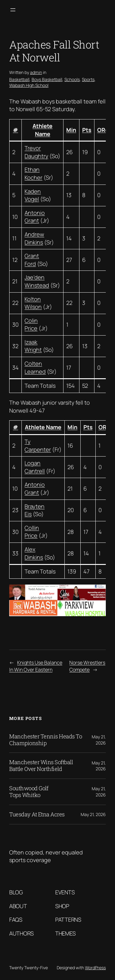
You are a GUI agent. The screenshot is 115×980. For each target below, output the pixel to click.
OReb (105, 130)
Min (71, 130)
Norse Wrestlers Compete (87, 666)
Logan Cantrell (35, 467)
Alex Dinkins (34, 553)
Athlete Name (42, 130)
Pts (87, 130)
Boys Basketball (47, 79)
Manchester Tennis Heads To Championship (46, 740)
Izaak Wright (33, 346)
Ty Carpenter (38, 445)
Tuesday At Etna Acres (37, 815)
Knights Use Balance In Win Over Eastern (36, 666)
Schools (72, 79)
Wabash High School (29, 85)
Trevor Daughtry (36, 152)
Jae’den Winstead (37, 281)
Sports (88, 79)
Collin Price (32, 532)
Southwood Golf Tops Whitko (29, 792)
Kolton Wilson (33, 303)
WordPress (95, 968)
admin (36, 72)
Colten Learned (35, 367)
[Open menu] (13, 10)
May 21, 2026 (99, 740)
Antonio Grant (35, 217)
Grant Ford (32, 260)
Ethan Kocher (33, 173)
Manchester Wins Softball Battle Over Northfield (41, 766)
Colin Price (31, 325)
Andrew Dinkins (34, 238)
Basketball (19, 79)
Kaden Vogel (33, 195)
